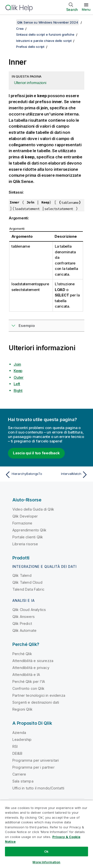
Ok (46, 851)
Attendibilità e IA (26, 675)
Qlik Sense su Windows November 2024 (47, 22)
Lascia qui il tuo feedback (36, 453)
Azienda (19, 733)
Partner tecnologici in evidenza (39, 695)
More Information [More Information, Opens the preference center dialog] (46, 862)
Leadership (22, 739)
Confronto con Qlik (28, 688)
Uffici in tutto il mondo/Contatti (38, 788)
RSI (15, 746)
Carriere (19, 774)
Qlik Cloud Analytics (29, 610)
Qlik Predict (22, 623)
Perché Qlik (22, 654)
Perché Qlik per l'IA (29, 681)
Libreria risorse (25, 544)
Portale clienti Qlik (28, 537)
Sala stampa (23, 781)
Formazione (22, 523)
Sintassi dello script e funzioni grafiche (45, 34)
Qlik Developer (25, 516)
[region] (46, 834)
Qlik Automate (24, 630)
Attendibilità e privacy (31, 668)
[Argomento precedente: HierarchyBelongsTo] (25, 475)
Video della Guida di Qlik (33, 509)
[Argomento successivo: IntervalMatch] (68, 475)
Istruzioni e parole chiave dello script (44, 41)
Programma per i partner (33, 767)
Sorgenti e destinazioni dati (36, 702)
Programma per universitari (36, 760)
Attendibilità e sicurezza (33, 661)
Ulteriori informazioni (30, 83)
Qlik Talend (22, 575)
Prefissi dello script (30, 47)
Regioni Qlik (22, 709)
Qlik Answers (24, 617)
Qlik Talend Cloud (27, 582)
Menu (86, 9)
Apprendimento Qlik (29, 530)
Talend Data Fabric (28, 589)
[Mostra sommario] (10, 22)
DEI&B (17, 753)
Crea (20, 29)
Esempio (27, 326)
